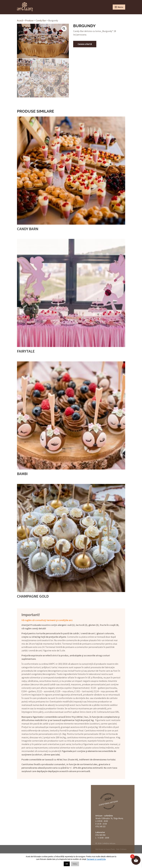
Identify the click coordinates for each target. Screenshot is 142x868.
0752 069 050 (100, 835)
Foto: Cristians (121, 849)
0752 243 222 (100, 826)
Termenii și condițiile (96, 859)
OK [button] (67, 864)
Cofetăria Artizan (108, 803)
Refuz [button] (75, 864)
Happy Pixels (110, 849)
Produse (29, 20)
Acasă (20, 20)
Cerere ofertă (85, 44)
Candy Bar (41, 20)
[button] (64, 29)
